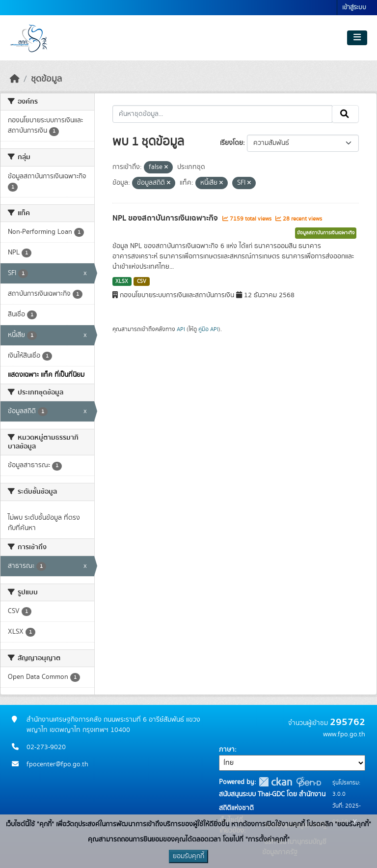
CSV (142, 281)
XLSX (122, 281)
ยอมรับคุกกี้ (188, 856)
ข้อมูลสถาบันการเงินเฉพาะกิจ (326, 233)
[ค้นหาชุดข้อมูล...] (223, 114)
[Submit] (345, 114)
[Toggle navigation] (357, 38)
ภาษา (227, 750)
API (181, 329)
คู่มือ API (208, 329)
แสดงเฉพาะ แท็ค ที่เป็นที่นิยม (46, 375)
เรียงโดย (231, 143)
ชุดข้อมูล (46, 79)
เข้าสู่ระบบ (354, 8)
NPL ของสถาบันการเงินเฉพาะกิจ (166, 218)
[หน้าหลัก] (15, 79)
